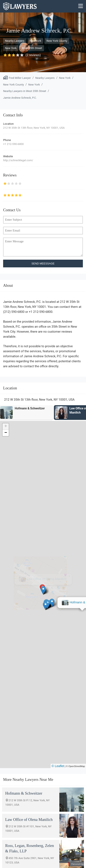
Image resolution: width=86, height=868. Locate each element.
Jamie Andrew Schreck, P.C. (20, 98)
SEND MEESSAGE (43, 264)
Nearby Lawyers (15, 41)
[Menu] (81, 6)
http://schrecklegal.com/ (18, 160)
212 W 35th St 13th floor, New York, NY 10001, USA (34, 128)
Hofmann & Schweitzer (46, 579)
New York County (57, 41)
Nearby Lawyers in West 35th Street (25, 91)
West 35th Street (32, 48)
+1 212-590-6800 (13, 144)
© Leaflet (58, 766)
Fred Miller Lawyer (20, 78)
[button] (43, 590)
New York (35, 41)
